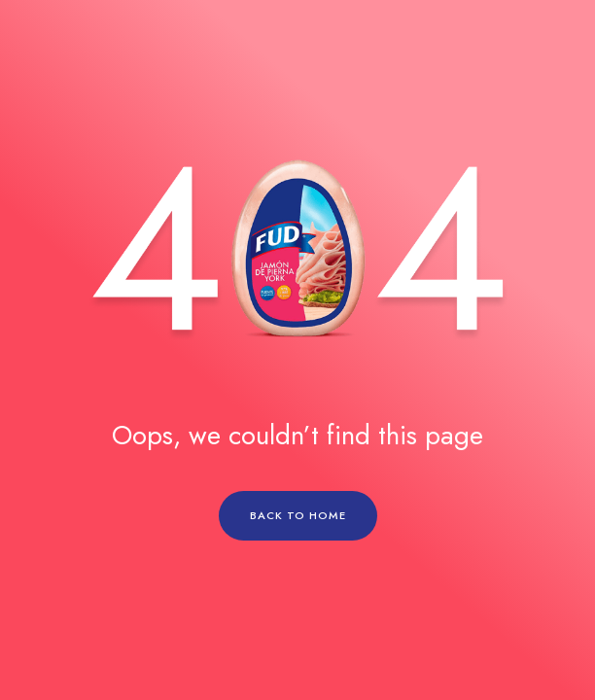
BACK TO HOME (298, 515)
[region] (297, 350)
